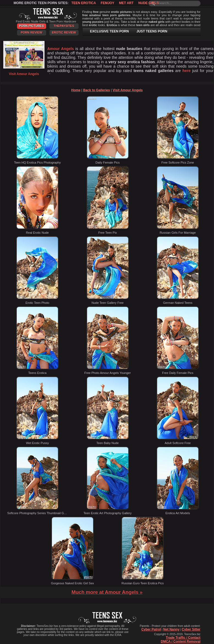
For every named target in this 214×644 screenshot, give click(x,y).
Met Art (126, 3)
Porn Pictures (31, 26)
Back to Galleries (97, 90)
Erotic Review (64, 32)
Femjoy (108, 3)
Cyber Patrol (151, 629)
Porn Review (31, 32)
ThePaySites (64, 26)
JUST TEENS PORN (152, 31)
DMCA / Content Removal (180, 642)
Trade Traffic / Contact (183, 638)
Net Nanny (171, 629)
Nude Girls (148, 3)
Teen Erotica (84, 3)
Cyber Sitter (191, 629)
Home (76, 90)
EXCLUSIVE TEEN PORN (109, 31)
